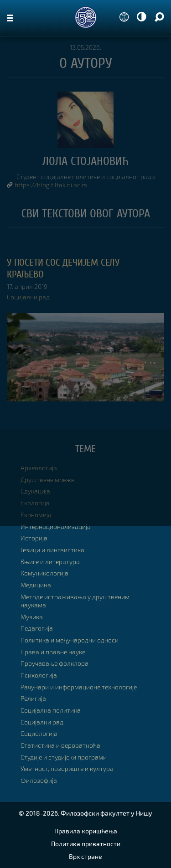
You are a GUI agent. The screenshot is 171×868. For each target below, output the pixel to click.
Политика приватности (86, 844)
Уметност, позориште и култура (67, 768)
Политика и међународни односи (70, 640)
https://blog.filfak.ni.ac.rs (51, 185)
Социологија (39, 733)
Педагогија (37, 628)
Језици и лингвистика (52, 550)
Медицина (36, 585)
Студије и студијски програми (64, 757)
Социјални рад (28, 297)
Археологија (39, 468)
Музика (32, 617)
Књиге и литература (50, 562)
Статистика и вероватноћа (60, 745)
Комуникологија (44, 573)
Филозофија (39, 780)
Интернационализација (56, 526)
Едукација (35, 491)
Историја (34, 538)
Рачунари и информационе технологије (79, 687)
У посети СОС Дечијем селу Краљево (63, 268)
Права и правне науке (53, 652)
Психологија (39, 675)
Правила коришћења (86, 831)
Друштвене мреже (47, 480)
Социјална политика (51, 710)
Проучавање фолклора (54, 663)
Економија (36, 515)
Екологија (35, 503)
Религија (33, 698)
